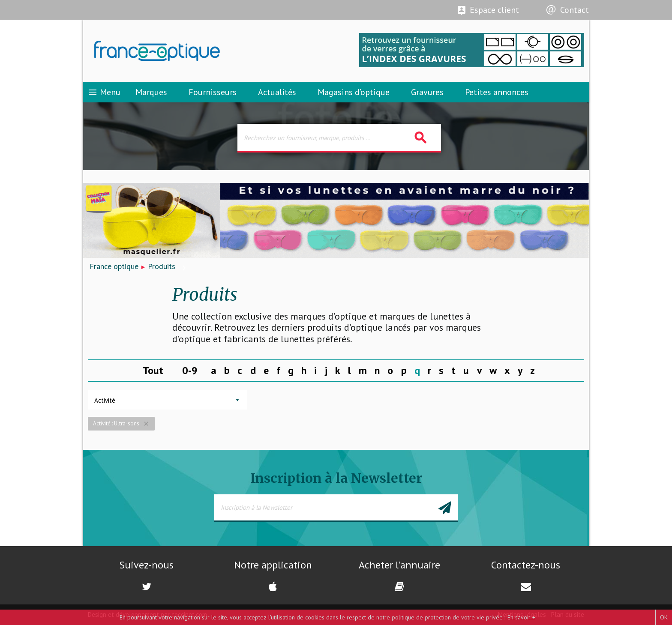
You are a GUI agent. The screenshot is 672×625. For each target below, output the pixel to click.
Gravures (427, 92)
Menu (104, 92)
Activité (105, 400)
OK (664, 617)
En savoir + (521, 617)
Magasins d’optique (354, 92)
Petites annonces (497, 92)
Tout (153, 370)
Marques (151, 92)
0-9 (190, 370)
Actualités (277, 92)
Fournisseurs (213, 92)
